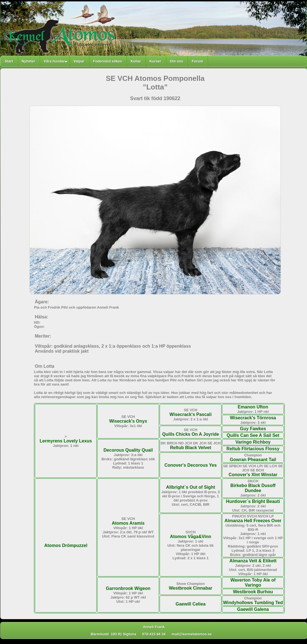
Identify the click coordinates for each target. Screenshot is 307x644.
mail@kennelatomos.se (194, 634)
